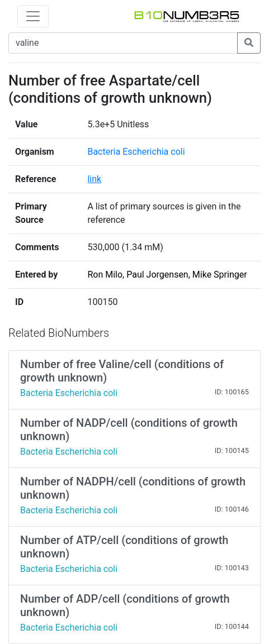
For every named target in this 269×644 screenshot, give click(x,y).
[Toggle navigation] (33, 16)
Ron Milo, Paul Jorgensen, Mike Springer (167, 275)
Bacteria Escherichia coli (136, 152)
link (94, 179)
